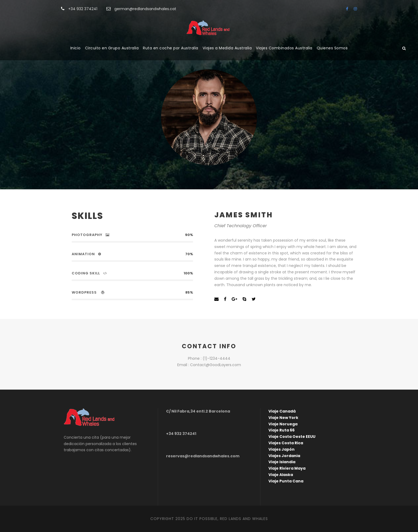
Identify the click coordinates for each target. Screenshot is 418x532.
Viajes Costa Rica (286, 443)
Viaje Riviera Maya (287, 468)
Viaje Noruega (283, 424)
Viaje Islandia (282, 462)
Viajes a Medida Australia (227, 48)
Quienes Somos (332, 48)
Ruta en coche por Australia (171, 48)
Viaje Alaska (281, 475)
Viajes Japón (282, 449)
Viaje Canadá (282, 411)
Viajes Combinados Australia (284, 48)
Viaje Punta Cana (286, 481)
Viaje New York (283, 418)
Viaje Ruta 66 (282, 430)
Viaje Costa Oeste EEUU (292, 437)
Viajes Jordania (284, 456)
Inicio (76, 48)
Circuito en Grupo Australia (112, 48)
